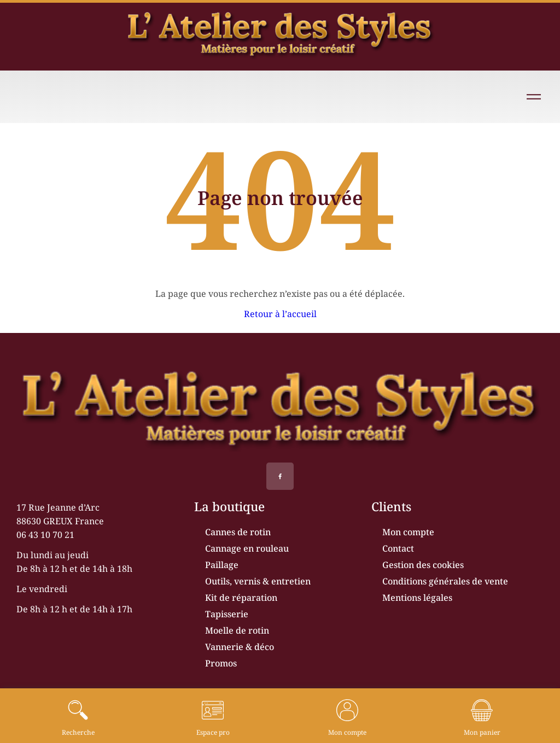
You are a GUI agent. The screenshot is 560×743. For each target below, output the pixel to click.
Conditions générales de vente (445, 581)
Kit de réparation (241, 598)
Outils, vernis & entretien (258, 581)
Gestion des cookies (423, 565)
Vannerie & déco (240, 647)
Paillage (222, 565)
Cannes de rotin (238, 532)
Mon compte (408, 532)
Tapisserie (227, 614)
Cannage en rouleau (247, 548)
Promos (221, 663)
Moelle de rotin (237, 630)
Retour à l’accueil (280, 314)
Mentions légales (417, 598)
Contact (398, 548)
